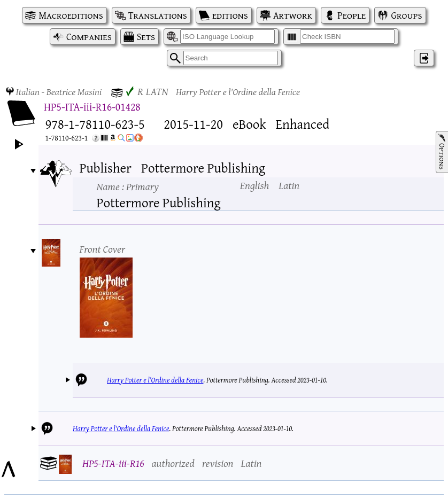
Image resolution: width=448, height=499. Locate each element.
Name (128, 186)
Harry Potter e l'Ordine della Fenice (155, 380)
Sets (146, 37)
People (352, 15)
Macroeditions (71, 15)
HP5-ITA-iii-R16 (113, 463)
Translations (158, 15)
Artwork (293, 15)
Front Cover (103, 249)
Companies (89, 37)
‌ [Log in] (424, 58)
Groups (406, 15)
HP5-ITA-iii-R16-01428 (92, 107)
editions (230, 15)
